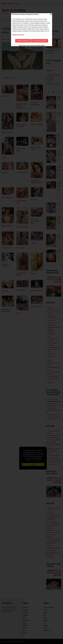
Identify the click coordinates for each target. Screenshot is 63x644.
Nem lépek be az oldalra (39, 41)
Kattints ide (47, 31)
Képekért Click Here (18, 35)
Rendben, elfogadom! (23, 41)
